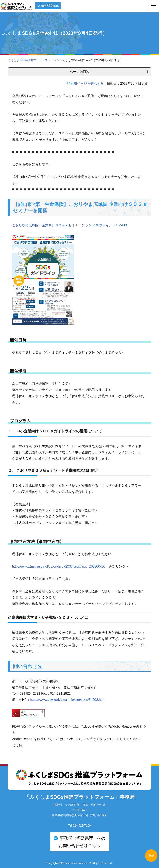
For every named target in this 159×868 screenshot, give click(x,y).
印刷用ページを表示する (85, 83)
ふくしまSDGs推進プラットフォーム (32, 60)
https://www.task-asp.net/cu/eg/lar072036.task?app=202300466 (59, 566)
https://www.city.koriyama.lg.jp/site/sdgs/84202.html (68, 700)
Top (151, 855)
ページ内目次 (79, 72)
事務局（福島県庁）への (79, 843)
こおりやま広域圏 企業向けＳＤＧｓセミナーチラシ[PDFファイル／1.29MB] (70, 225)
